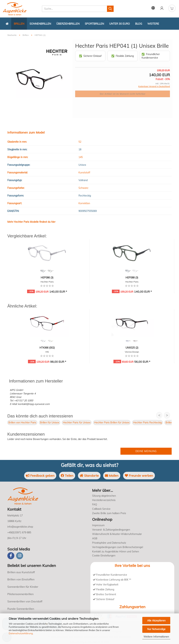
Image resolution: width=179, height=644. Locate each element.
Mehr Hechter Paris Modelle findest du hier (31, 222)
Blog (139, 24)
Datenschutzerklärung (21, 633)
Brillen (19, 24)
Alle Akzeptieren (156, 621)
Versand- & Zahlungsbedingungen (111, 530)
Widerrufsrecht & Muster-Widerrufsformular (117, 534)
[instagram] (20, 556)
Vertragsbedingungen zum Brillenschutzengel (118, 547)
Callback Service (101, 509)
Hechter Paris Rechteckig (147, 423)
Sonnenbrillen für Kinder (23, 587)
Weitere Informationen (156, 637)
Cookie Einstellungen (104, 556)
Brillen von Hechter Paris (22, 423)
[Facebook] (11, 556)
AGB (95, 538)
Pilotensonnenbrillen (20, 594)
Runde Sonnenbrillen (21, 609)
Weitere (153, 24)
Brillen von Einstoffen (21, 579)
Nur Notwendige (156, 629)
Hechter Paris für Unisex (77, 423)
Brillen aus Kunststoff (21, 572)
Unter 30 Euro (120, 24)
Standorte (89, 476)
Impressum (98, 525)
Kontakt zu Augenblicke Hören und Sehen (116, 552)
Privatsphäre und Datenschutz (109, 543)
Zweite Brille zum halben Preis (109, 513)
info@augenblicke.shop (20, 527)
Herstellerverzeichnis (104, 500)
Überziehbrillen (68, 24)
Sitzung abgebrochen (104, 496)
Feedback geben (40, 476)
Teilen (67, 476)
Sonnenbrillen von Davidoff (25, 601)
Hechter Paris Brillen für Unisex (112, 423)
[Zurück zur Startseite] (7, 24)
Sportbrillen (94, 24)
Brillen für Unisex (50, 423)
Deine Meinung (146, 451)
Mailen (112, 476)
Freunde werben (139, 476)
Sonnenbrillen (40, 24)
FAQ (95, 505)
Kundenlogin (162, 8)
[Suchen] (110, 9)
